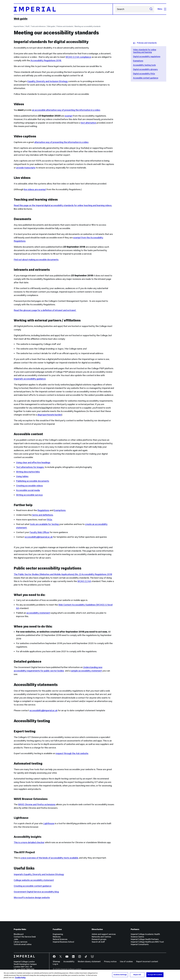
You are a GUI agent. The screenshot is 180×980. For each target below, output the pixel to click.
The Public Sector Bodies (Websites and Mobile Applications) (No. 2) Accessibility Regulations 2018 (63, 574)
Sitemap (56, 962)
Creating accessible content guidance (33, 886)
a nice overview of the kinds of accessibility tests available (49, 858)
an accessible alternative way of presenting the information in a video (66, 110)
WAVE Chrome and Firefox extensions (37, 804)
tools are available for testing (44, 524)
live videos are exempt (35, 189)
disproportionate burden (50, 415)
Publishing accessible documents (33, 481)
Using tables (22, 476)
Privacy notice (110, 962)
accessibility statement (38, 613)
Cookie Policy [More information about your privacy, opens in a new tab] (20, 978)
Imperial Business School (63, 942)
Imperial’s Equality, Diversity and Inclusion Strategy (39, 874)
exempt (69, 116)
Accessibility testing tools (144, 65)
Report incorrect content (147, 962)
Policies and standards (65, 26)
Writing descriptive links (28, 472)
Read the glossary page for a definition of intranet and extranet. (45, 310)
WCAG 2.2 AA (84, 581)
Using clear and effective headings (33, 462)
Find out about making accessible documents (36, 260)
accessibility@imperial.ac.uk (39, 537)
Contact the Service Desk (25, 937)
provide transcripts (26, 168)
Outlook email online (23, 944)
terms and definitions (42, 515)
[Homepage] (63, 9)
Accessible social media (28, 490)
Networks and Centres (101, 937)
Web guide (21, 19)
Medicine (57, 937)
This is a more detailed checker (29, 842)
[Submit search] (151, 9)
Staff (27, 26)
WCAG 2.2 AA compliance (78, 57)
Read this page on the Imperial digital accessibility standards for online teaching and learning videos (63, 205)
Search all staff (98, 942)
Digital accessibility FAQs (144, 74)
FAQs (49, 520)
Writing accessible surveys (29, 495)
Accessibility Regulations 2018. (46, 60)
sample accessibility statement (86, 671)
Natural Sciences (60, 939)
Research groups (99, 939)
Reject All (137, 975)
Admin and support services (104, 934)
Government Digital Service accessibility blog (36, 892)
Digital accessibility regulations (147, 57)
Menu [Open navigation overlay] (162, 9)
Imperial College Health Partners (145, 939)
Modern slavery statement (89, 962)
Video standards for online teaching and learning (145, 51)
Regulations (43, 510)
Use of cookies (126, 962)
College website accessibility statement (34, 880)
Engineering (58, 934)
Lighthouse (49, 823)
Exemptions (138, 61)
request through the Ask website (72, 753)
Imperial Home (19, 26)
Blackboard (19, 934)
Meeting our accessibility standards (88, 26)
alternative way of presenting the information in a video (61, 142)
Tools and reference (38, 26)
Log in (55, 964)
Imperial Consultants (140, 944)
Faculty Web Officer (39, 532)
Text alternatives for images (30, 467)
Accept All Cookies (155, 975)
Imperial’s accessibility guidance (30, 379)
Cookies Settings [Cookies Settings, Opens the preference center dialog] (120, 975)
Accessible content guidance (146, 78)
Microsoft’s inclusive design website (32, 897)
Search (115, 9)
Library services (21, 942)
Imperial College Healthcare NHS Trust (147, 942)
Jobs (16, 939)
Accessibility (69, 962)
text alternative (88, 123)
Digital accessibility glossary (145, 69)
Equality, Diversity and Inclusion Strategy (48, 81)
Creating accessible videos (29, 486)
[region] (90, 975)
